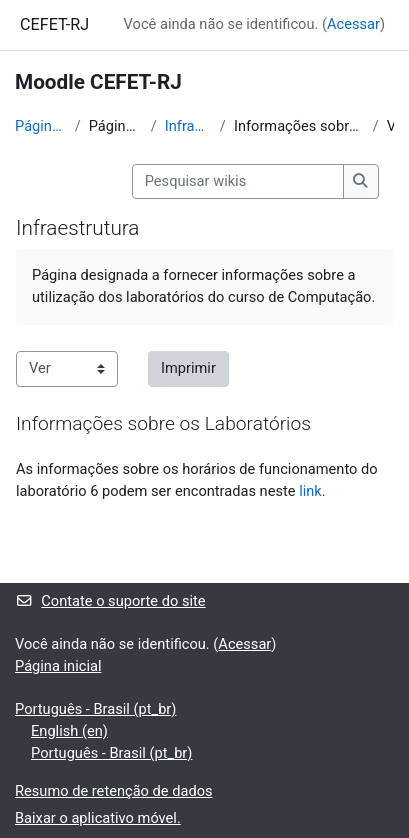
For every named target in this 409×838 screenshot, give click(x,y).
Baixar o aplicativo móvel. (98, 818)
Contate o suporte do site (110, 601)
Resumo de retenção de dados (114, 791)
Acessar (353, 24)
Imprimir (188, 368)
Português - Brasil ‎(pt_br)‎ (95, 709)
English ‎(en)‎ (69, 731)
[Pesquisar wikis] (238, 182)
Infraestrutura (188, 126)
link (310, 491)
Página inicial (41, 126)
